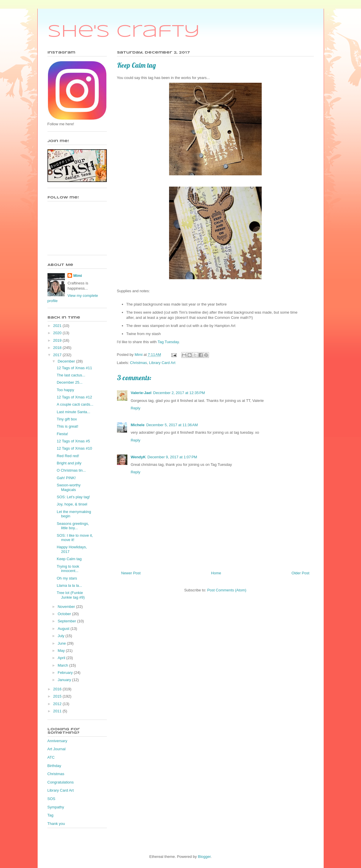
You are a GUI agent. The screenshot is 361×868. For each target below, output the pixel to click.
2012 (58, 704)
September (67, 621)
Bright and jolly (69, 463)
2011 (58, 711)
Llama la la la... (69, 585)
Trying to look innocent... (68, 569)
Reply (136, 408)
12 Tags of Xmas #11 (74, 368)
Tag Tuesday (168, 342)
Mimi (78, 276)
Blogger (204, 857)
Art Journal (57, 749)
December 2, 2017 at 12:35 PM (179, 393)
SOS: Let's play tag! (73, 497)
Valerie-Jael (141, 393)
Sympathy (56, 807)
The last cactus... (71, 375)
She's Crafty (124, 32)
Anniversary (57, 741)
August (64, 629)
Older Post (300, 573)
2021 (58, 326)
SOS (51, 799)
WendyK (138, 457)
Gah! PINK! (66, 478)
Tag (51, 815)
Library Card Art (162, 363)
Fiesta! (62, 434)
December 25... (70, 382)
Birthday (54, 766)
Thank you (56, 824)
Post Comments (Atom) (227, 590)
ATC (51, 757)
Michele (138, 425)
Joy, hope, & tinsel (72, 504)
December (67, 361)
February (66, 673)
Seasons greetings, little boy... (73, 526)
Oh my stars (67, 578)
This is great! (67, 426)
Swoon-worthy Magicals (69, 487)
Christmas (139, 363)
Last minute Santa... (74, 412)
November (67, 607)
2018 (58, 348)
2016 (58, 689)
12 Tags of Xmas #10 (74, 448)
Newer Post (131, 573)
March (63, 665)
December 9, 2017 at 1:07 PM (172, 457)
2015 (58, 696)
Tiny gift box (67, 419)
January (65, 680)
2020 (58, 333)
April (62, 658)
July (62, 636)
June (62, 643)
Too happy (65, 390)
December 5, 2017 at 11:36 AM (172, 425)
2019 (58, 340)
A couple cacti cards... (75, 404)
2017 (58, 355)
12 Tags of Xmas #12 (74, 397)
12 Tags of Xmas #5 (73, 441)
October (65, 614)
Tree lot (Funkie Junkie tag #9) (71, 595)
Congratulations (61, 782)
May (62, 651)
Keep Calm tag (69, 559)
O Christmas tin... (71, 470)
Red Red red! (68, 456)
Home (216, 573)
